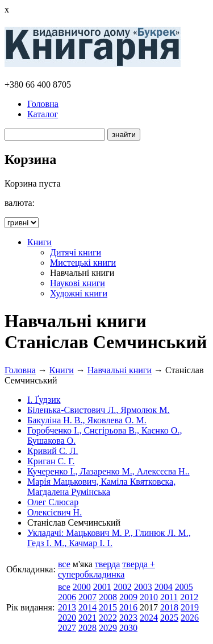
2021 (87, 618)
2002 (123, 587)
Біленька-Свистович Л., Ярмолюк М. (99, 410)
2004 (164, 587)
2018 (169, 607)
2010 (149, 597)
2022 (108, 618)
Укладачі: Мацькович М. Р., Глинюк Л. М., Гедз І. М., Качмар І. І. (109, 538)
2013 (67, 607)
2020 (67, 618)
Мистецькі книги (83, 263)
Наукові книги (78, 283)
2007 (87, 597)
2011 (169, 597)
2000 (82, 587)
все (64, 564)
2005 (184, 587)
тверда (108, 564)
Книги (39, 242)
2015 (108, 607)
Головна (43, 104)
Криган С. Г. (51, 461)
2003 (143, 587)
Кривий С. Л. (53, 451)
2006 (67, 597)
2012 (189, 597)
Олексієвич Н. (55, 512)
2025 (169, 618)
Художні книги (79, 293)
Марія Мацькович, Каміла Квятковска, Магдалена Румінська (101, 487)
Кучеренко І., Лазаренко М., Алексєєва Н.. (108, 471)
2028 (87, 628)
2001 (102, 587)
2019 (190, 607)
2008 (108, 597)
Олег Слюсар (53, 502)
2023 (128, 618)
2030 (128, 628)
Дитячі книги (76, 252)
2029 (108, 628)
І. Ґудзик (44, 400)
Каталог (43, 114)
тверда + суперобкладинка (106, 569)
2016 (128, 607)
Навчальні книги (120, 370)
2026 (190, 618)
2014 (87, 607)
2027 (67, 628)
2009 (128, 597)
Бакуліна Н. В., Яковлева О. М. (87, 420)
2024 (149, 618)
